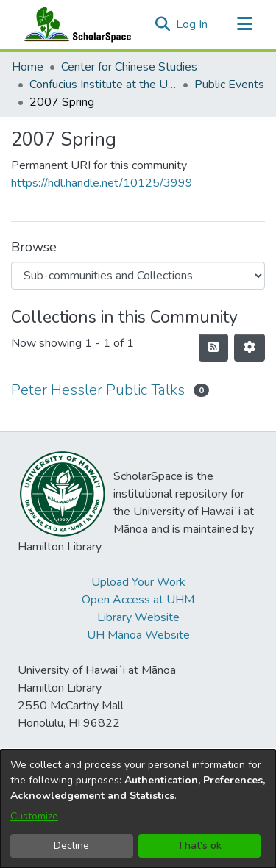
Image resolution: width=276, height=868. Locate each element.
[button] (162, 24)
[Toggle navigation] (244, 24)
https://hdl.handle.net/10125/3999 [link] (102, 183)
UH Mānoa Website (138, 635)
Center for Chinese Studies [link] (129, 67)
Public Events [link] (229, 85)
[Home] (74, 24)
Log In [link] (192, 24)
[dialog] (138, 809)
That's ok (199, 846)
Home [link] (28, 67)
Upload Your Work (138, 582)
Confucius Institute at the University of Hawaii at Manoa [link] (103, 85)
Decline (71, 846)
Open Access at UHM (138, 600)
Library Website (138, 617)
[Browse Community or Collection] (138, 276)
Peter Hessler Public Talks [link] (98, 390)
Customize (34, 816)
